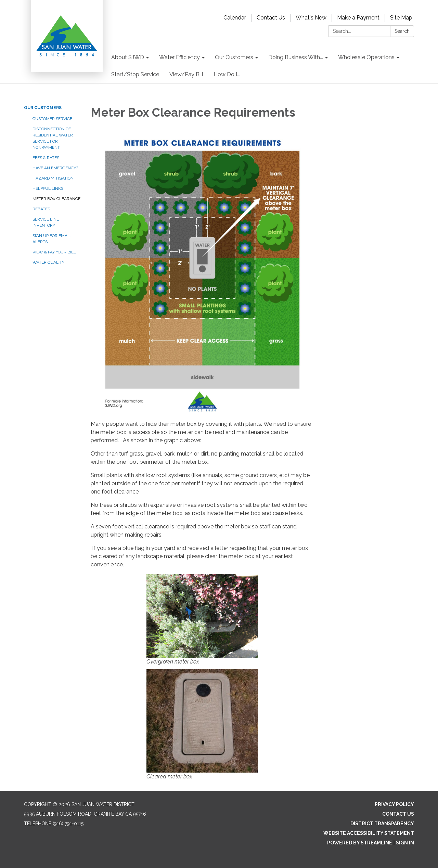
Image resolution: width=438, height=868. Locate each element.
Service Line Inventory (46, 222)
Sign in (405, 843)
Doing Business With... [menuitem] (296, 57)
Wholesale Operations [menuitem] (366, 57)
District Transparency (382, 824)
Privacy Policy (394, 804)
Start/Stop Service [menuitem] (135, 74)
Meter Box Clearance (56, 199)
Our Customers (43, 108)
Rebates (41, 209)
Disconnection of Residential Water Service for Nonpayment (53, 138)
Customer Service (52, 119)
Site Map (401, 18)
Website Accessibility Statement (369, 833)
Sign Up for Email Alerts (52, 239)
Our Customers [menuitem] (234, 57)
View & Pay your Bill (54, 252)
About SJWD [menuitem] (128, 57)
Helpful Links (48, 188)
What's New (311, 18)
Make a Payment (358, 18)
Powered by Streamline (360, 843)
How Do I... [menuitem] (227, 74)
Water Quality (48, 262)
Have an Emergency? (55, 168)
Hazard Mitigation (53, 178)
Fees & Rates (46, 158)
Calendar (235, 18)
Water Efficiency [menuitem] (179, 57)
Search (402, 31)
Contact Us (271, 18)
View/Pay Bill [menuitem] (186, 74)
